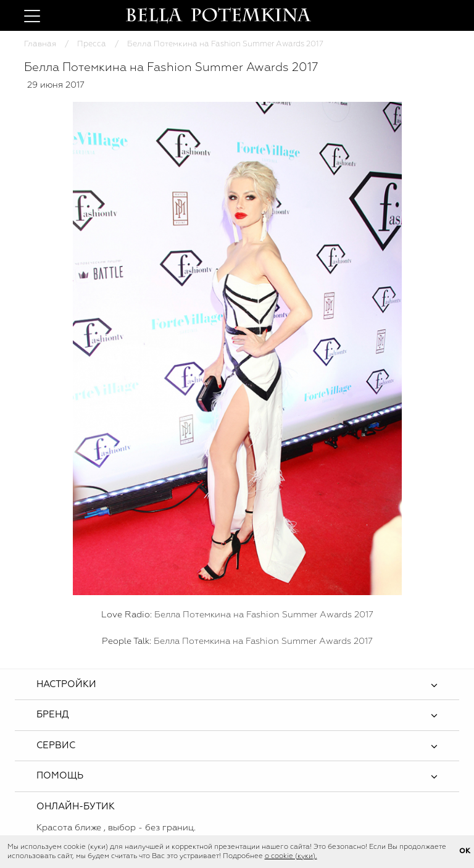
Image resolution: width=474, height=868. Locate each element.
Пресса (92, 44)
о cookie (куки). (291, 856)
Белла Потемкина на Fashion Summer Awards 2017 (264, 615)
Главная (40, 44)
